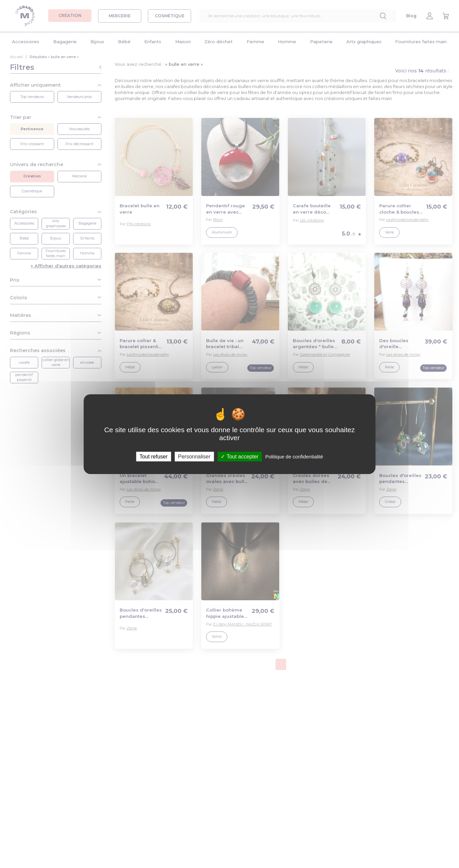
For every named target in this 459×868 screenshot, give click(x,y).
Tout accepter (239, 456)
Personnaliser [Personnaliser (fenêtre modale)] (194, 456)
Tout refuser (154, 456)
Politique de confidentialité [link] (294, 456)
